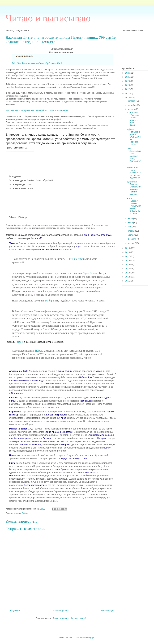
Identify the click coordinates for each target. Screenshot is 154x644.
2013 (128, 273)
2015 (128, 265)
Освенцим (36, 444)
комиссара (86, 401)
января (131, 243)
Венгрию (65, 444)
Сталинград (17, 393)
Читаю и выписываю (48, 18)
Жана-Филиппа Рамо (101, 235)
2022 (128, 89)
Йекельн (39, 351)
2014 (128, 269)
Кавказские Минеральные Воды (28, 381)
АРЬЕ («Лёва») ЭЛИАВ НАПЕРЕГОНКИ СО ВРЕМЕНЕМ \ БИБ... (134, 206)
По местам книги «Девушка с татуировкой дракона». (134, 173)
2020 (128, 97)
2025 (128, 77)
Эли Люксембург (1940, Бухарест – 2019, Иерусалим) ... (134, 156)
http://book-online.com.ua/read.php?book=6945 (37, 63)
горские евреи (50, 384)
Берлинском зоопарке (35, 485)
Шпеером (101, 438)
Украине (100, 371)
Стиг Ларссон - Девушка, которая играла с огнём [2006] (134, 119)
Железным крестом (56, 415)
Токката (13, 243)
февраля (132, 239)
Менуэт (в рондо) (19, 429)
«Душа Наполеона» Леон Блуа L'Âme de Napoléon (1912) (134, 137)
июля (130, 219)
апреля (131, 231)
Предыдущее (107, 611)
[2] (41, 238)
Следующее (14, 611)
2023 (128, 85)
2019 (128, 248)
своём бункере (61, 469)
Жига (12, 463)
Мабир (49, 301)
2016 (128, 260)
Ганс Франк (79, 259)
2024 (128, 81)
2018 (128, 252)
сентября (132, 105)
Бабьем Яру (85, 377)
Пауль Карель (90, 273)
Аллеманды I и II (18, 371)
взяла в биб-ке (21, 513)
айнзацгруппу (65, 371)
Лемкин (19, 342)
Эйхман (47, 438)
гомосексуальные (49, 249)
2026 (128, 73)
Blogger (91, 638)
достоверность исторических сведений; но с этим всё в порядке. (37, 110)
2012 (128, 277)
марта (131, 235)
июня (130, 223)
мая (130, 227)
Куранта (14, 398)
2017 (128, 256)
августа (132, 109)
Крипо (107, 448)
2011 (128, 281)
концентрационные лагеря (59, 432)
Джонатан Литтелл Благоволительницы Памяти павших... (134, 188)
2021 (128, 93)
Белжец (24, 444)
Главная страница (60, 611)
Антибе (62, 418)
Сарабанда (15, 412)
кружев (80, 246)
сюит (87, 235)
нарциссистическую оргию (74, 458)
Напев (13, 455)
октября (132, 101)
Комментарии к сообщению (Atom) (69, 618)
